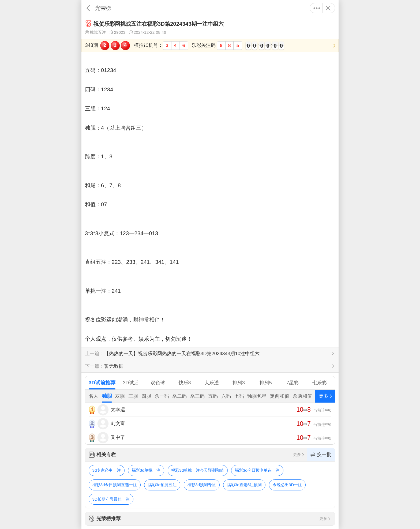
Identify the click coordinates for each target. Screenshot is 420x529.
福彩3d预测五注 (162, 485)
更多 (317, 8)
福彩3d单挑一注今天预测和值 (198, 470)
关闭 (328, 8)
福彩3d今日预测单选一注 (257, 470)
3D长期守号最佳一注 (111, 499)
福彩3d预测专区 (202, 485)
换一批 (321, 455)
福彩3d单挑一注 (146, 470)
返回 (88, 8)
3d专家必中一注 (106, 470)
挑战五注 (95, 32)
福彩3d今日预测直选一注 (115, 485)
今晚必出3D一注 (287, 485)
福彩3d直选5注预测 (244, 485)
